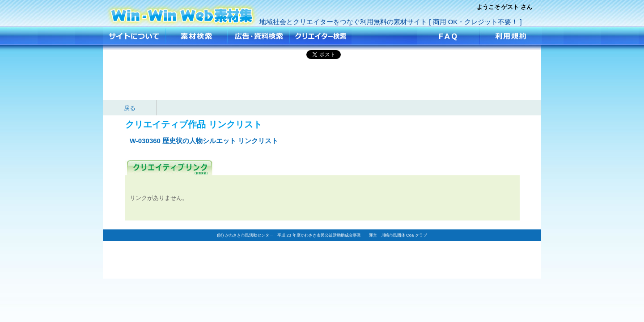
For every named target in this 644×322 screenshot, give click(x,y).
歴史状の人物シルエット (182, 12)
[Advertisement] (322, 80)
